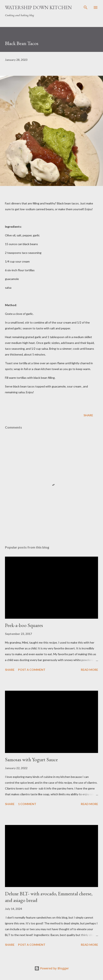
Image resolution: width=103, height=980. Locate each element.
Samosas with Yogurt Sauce (31, 759)
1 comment (27, 804)
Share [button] (88, 415)
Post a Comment (32, 670)
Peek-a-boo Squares (24, 625)
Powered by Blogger (52, 968)
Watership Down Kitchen (38, 7)
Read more (89, 670)
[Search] (86, 7)
